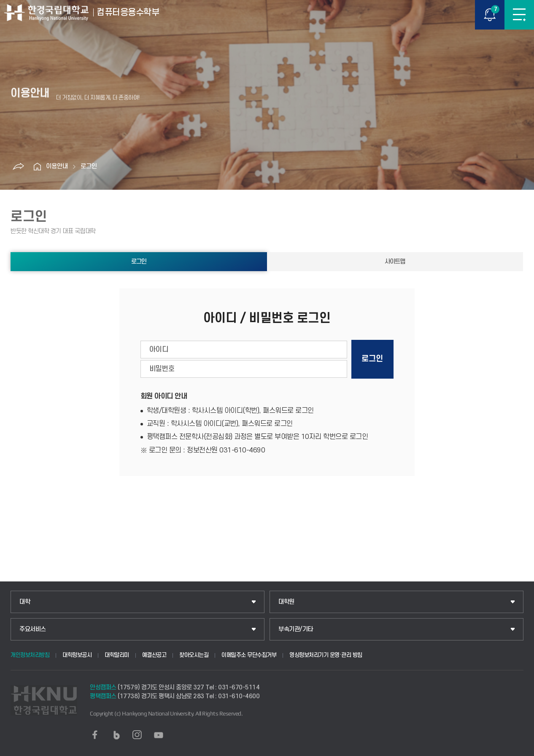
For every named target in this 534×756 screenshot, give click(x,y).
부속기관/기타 (296, 629)
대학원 (286, 602)
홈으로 (38, 167)
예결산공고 (154, 655)
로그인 (89, 166)
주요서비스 (33, 629)
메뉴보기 (519, 15)
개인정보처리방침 (30, 655)
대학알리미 (117, 655)
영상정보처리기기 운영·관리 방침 (326, 655)
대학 (25, 602)
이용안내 (57, 166)
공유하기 (19, 167)
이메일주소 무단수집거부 (249, 655)
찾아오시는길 (194, 655)
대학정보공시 (77, 655)
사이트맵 (395, 262)
